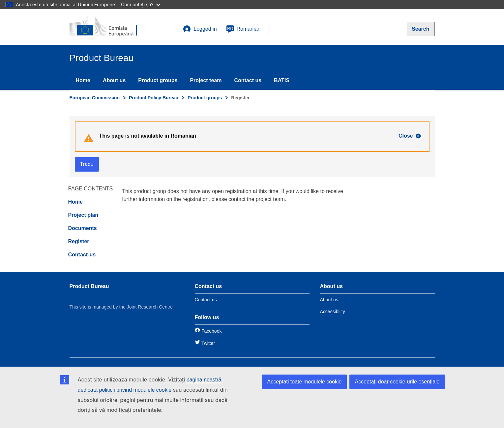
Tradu (87, 164)
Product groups (158, 80)
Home (83, 80)
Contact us (248, 80)
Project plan (83, 215)
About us (114, 80)
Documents (83, 228)
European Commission (95, 98)
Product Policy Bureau (154, 98)
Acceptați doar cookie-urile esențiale (397, 382)
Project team (206, 80)
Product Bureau (89, 286)
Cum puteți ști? (141, 4)
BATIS (282, 80)
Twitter (208, 343)
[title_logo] (109, 27)
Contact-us (82, 255)
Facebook (211, 331)
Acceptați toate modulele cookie (305, 382)
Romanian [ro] (243, 29)
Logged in (200, 29)
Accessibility (333, 312)
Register (79, 241)
